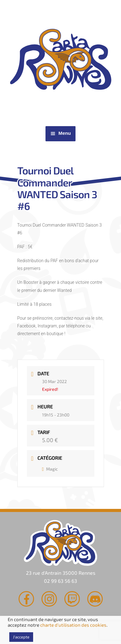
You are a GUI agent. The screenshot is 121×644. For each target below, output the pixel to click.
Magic (50, 469)
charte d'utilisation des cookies (73, 625)
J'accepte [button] (21, 637)
